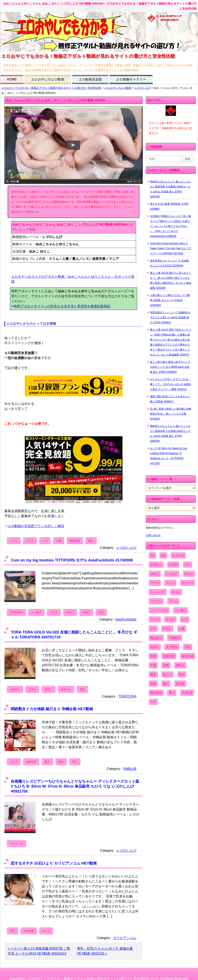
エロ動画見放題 (90, 79)
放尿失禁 (75, 541)
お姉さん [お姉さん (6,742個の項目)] (156, 565)
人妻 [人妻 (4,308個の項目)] (182, 629)
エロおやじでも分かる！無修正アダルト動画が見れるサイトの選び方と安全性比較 (51, 88)
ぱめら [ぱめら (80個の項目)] (155, 574)
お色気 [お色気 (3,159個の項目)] (173, 565)
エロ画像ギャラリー (131, 79)
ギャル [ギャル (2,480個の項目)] (176, 592)
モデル (54, 612)
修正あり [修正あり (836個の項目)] (156, 638)
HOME (12, 79)
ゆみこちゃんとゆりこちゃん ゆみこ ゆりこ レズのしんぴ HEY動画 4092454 (56, 100)
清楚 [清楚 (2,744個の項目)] (166, 665)
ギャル (32, 689)
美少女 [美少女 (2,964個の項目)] (180, 684)
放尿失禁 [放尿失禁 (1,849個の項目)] (169, 656)
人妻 (59, 541)
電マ (75, 762)
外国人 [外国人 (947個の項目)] (155, 647)
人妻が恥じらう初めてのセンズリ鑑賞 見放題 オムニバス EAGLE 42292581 (170, 300)
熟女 (47, 762)
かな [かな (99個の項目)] (188, 565)
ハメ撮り (36, 612)
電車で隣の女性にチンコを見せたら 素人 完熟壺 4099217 (170, 399)
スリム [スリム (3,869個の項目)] (173, 601)
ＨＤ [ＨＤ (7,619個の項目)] (153, 702)
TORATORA (127, 696)
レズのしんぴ (143, 88)
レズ (45, 541)
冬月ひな (66, 689)
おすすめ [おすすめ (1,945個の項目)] (178, 555)
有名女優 (29, 931)
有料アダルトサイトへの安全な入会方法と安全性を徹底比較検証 (62, 306)
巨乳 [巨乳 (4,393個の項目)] (188, 647)
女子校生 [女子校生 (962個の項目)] (172, 647)
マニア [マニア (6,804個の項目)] (155, 619)
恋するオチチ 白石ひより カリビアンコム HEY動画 (54, 863)
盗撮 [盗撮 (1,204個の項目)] (153, 684)
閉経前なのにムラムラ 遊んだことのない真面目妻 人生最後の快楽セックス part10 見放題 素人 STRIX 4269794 (170, 434)
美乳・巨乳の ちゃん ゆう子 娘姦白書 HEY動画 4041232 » (105, 951)
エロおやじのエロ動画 (48, 79)
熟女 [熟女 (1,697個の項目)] (153, 674)
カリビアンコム (125, 938)
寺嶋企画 (130, 769)
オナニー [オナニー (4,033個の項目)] (188, 583)
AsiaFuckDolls (126, 619)
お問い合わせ (153, 535)
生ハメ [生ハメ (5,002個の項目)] (167, 674)
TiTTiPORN (16, 612)
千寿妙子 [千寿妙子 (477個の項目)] (175, 638)
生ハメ (46, 931)
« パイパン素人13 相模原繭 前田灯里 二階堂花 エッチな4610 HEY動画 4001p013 (39, 951)
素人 (91, 541)
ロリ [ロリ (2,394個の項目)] (153, 629)
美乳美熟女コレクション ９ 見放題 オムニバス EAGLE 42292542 (169, 263)
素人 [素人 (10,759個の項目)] (166, 684)
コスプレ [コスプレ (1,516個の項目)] (156, 601)
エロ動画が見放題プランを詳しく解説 (36, 526)
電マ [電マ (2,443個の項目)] (172, 693)
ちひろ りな (17, 844)
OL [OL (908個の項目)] (152, 555)
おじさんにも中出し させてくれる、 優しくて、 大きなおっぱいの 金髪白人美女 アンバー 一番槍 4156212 (171, 384)
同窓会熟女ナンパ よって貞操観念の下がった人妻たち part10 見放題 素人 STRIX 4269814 (170, 317)
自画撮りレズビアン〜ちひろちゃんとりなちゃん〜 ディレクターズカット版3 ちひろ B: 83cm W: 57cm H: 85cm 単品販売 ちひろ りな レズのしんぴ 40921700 (75, 786)
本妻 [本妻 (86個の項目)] (153, 665)
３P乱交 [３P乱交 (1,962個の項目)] (187, 693)
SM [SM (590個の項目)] (163, 555)
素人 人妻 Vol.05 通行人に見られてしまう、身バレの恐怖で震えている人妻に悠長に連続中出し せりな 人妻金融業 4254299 (171, 280)
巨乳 (101, 612)
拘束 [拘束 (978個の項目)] (153, 656)
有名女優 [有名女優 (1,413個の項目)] (188, 656)
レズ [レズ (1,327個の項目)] (185, 619)
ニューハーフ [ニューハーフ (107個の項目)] (159, 610)
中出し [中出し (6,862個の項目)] (167, 629)
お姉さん (15, 689)
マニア (30, 541)
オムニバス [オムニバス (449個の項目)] (158, 592)
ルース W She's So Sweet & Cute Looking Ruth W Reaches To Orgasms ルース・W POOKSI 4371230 (168, 456)
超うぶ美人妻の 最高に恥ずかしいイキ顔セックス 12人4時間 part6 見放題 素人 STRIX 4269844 (170, 367)
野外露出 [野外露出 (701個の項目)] (156, 693)
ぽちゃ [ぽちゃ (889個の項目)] (189, 574)
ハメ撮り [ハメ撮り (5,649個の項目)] (181, 610)
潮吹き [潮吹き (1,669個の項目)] (180, 665)
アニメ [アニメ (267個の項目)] (170, 583)
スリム (14, 541)
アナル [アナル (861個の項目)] (155, 583)
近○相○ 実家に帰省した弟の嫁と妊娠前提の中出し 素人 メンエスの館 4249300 (171, 414)
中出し (70, 612)
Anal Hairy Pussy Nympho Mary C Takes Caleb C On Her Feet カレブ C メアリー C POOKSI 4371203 (171, 248)
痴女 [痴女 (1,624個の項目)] (182, 674)
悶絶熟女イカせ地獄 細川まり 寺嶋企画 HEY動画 (52, 709)
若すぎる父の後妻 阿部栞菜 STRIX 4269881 (169, 206)
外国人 (86, 612)
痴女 (61, 762)
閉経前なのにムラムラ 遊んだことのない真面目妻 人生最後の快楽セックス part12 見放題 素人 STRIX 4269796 (170, 189)
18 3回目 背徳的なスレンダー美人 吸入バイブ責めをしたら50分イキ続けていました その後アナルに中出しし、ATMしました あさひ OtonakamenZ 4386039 (171, 226)
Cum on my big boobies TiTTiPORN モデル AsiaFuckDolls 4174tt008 (72, 560)
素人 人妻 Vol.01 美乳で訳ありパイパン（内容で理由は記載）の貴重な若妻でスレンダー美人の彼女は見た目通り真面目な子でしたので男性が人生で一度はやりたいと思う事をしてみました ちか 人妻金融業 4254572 (171, 342)
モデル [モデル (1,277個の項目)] (170, 619)
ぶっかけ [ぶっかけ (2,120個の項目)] (172, 574)
